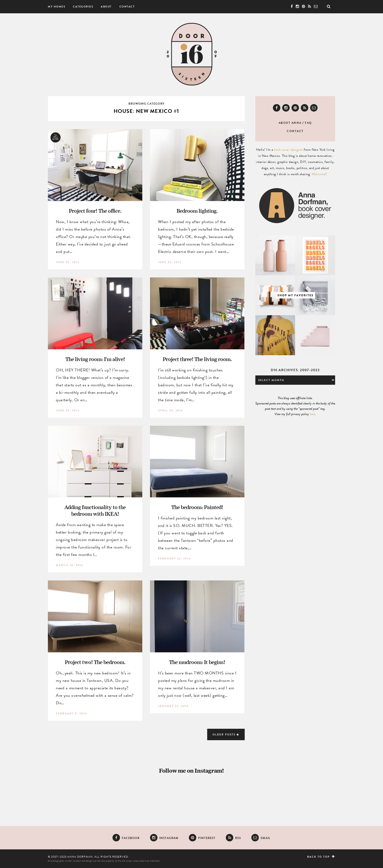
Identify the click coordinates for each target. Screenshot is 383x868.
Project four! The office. (95, 211)
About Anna (290, 123)
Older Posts (226, 734)
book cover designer (288, 150)
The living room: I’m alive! (95, 359)
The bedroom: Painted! (197, 507)
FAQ (308, 123)
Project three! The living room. (197, 359)
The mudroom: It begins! (197, 662)
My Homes (57, 7)
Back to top (321, 857)
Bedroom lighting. (197, 211)
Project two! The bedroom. (95, 662)
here (313, 414)
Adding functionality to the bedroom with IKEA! (95, 510)
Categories (83, 7)
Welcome (319, 174)
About (106, 7)
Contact (127, 7)
